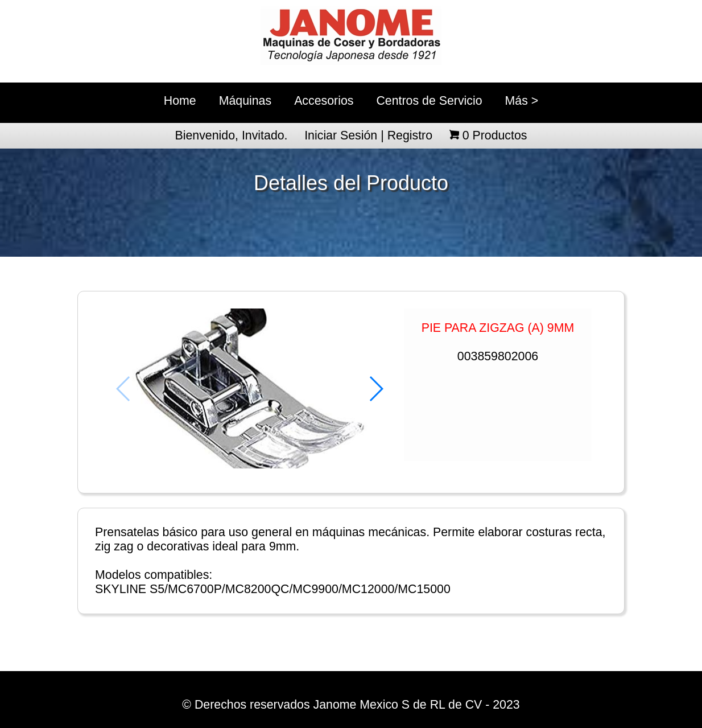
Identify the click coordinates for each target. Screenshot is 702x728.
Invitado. (265, 135)
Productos (495, 135)
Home (180, 101)
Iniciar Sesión (341, 135)
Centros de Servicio (429, 101)
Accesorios (324, 101)
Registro (410, 135)
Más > (522, 101)
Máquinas (245, 101)
